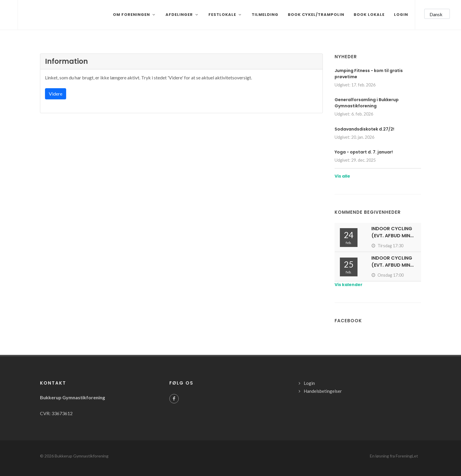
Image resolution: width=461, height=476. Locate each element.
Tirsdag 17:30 (387, 246)
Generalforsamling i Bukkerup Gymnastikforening (367, 103)
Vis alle (342, 176)
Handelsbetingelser (323, 391)
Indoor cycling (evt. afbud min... (392, 232)
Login (309, 383)
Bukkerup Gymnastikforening (82, 456)
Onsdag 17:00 (387, 275)
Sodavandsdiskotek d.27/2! (364, 129)
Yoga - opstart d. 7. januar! (364, 152)
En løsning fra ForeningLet (394, 456)
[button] (437, 14)
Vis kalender (349, 285)
